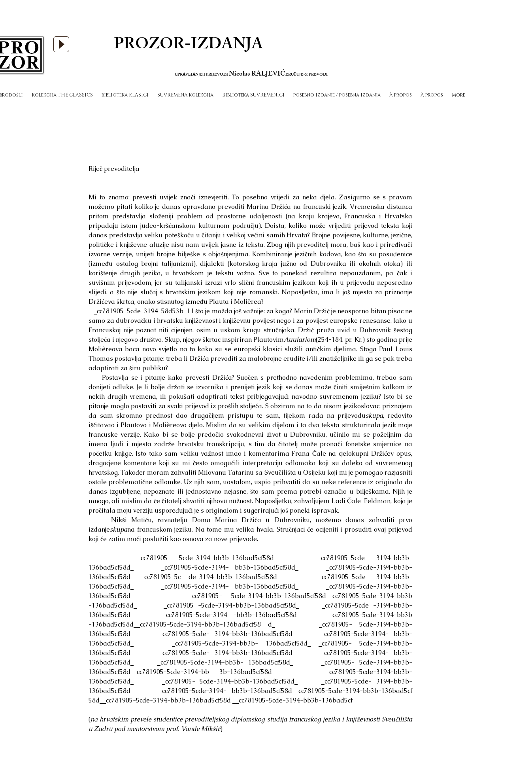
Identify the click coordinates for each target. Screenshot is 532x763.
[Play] (61, 44)
